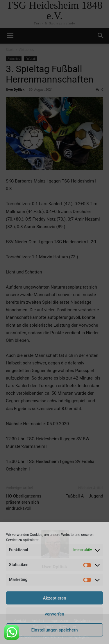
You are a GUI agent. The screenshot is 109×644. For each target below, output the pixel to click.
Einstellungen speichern (54, 630)
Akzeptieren (54, 598)
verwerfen (54, 614)
